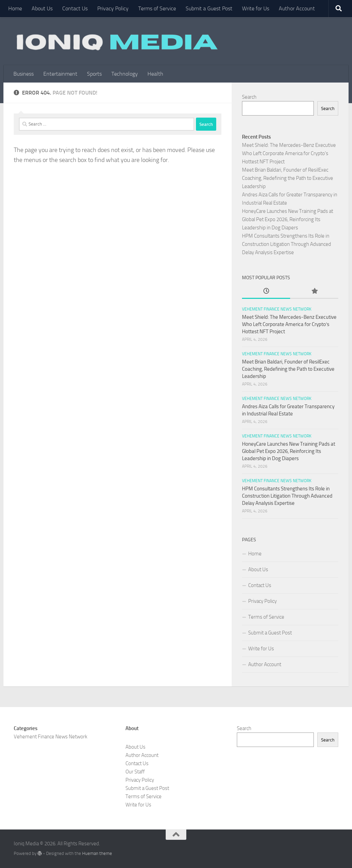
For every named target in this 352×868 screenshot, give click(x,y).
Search (249, 97)
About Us (42, 8)
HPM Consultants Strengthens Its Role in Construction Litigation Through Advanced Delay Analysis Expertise (287, 244)
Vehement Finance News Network (277, 309)
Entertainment (60, 74)
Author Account (297, 8)
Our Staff (135, 772)
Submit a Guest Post (209, 8)
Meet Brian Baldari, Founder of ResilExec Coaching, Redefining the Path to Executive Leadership (288, 178)
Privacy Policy (113, 8)
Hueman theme (97, 853)
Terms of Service (157, 8)
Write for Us (256, 8)
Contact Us (75, 8)
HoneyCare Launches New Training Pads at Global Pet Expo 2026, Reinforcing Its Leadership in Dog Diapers (288, 219)
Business (24, 74)
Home (15, 8)
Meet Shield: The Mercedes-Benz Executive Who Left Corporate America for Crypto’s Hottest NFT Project (289, 153)
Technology (125, 74)
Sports (94, 74)
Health (155, 74)
